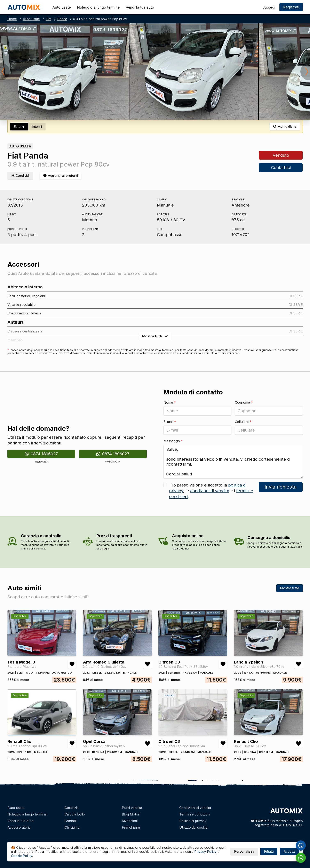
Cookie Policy (22, 856)
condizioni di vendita (210, 491)
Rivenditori (130, 821)
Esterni (19, 127)
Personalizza (244, 851)
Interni (37, 127)
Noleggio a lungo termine (98, 7)
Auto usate (62, 7)
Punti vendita (132, 808)
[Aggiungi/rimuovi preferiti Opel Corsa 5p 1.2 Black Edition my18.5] (148, 744)
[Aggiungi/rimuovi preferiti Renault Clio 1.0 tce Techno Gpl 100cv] (72, 744)
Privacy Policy (205, 852)
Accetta (289, 851)
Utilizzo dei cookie (193, 827)
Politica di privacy (193, 821)
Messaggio (173, 441)
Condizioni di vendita (195, 808)
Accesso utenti (19, 827)
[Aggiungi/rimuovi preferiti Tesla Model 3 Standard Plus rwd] (72, 664)
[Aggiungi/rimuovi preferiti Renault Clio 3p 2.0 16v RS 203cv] (299, 744)
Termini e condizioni (195, 814)
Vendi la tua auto (140, 7)
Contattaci (281, 168)
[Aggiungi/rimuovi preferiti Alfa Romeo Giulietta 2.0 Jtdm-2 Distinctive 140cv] (148, 664)
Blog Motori (131, 814)
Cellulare (243, 422)
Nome (170, 402)
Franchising (131, 827)
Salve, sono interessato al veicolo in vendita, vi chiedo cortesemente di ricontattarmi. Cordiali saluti (233, 462)
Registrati (291, 7)
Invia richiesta (281, 487)
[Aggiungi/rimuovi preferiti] (61, 176)
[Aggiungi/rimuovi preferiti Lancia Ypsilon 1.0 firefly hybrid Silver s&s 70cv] (299, 664)
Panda (62, 19)
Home (12, 19)
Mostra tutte (290, 588)
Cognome (244, 402)
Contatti (71, 821)
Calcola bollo (75, 814)
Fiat (49, 19)
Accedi (269, 7)
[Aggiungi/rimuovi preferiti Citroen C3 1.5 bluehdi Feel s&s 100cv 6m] (223, 744)
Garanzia (72, 808)
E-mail (170, 422)
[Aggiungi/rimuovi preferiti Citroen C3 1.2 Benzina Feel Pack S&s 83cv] (223, 664)
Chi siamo (72, 827)
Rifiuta (269, 851)
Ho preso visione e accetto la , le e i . (211, 491)
